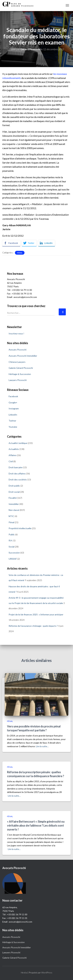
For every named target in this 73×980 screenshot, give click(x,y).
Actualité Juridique (18, 443)
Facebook (13, 396)
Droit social (14, 492)
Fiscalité (13, 498)
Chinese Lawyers (17, 362)
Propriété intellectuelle (20, 528)
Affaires (13, 455)
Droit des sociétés (18, 480)
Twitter (12, 421)
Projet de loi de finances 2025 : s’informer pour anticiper (36, 614)
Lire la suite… (42, 746)
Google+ (13, 402)
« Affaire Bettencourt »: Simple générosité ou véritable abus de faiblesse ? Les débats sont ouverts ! (36, 825)
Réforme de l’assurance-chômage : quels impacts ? (33, 626)
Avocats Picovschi (18, 350)
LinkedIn (13, 415)
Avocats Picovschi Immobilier (23, 356)
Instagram (14, 408)
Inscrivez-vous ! (16, 333)
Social (11, 547)
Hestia (24, 973)
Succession (14, 553)
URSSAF (13, 559)
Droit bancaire (16, 467)
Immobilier (14, 504)
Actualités (14, 449)
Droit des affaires (17, 474)
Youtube (13, 427)
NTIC (11, 516)
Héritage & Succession (20, 374)
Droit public (14, 486)
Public (12, 534)
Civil (11, 461)
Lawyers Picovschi (18, 380)
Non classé (14, 510)
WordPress (47, 973)
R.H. (11, 540)
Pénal (20, 253)
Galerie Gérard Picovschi (21, 368)
